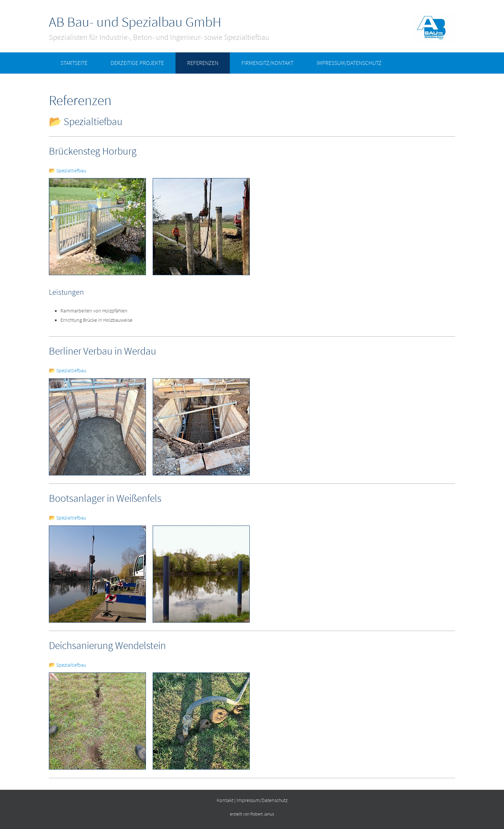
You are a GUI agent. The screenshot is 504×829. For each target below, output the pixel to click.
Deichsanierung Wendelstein (107, 645)
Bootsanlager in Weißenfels (105, 498)
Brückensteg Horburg (93, 151)
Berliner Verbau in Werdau (103, 351)
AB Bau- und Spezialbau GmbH (135, 22)
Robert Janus (262, 814)
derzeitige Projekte (137, 63)
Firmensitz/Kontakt (267, 63)
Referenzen (203, 63)
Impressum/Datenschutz (349, 63)
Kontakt (225, 800)
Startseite (74, 63)
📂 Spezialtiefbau (67, 170)
